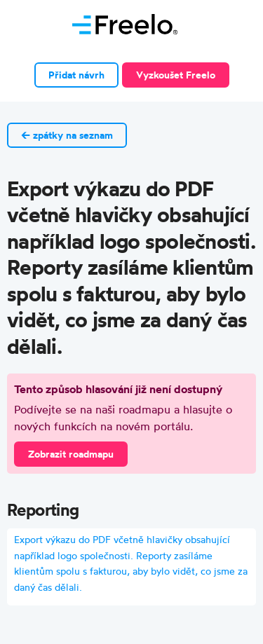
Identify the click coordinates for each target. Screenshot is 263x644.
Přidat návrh (76, 75)
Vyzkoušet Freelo (176, 75)
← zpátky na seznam (67, 135)
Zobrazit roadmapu (71, 454)
